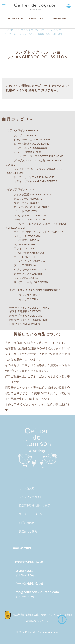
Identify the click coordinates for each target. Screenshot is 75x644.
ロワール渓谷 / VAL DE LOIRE (27, 144)
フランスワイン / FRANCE (20, 130)
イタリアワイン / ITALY (18, 189)
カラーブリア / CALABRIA (25, 274)
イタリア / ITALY (22, 299)
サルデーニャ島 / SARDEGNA (27, 282)
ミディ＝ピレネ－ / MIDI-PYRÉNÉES (32, 181)
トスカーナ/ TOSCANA (23, 236)
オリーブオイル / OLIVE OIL (23, 316)
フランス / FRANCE (24, 295)
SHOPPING (60, 18)
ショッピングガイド (30, 497)
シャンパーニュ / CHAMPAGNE (28, 139)
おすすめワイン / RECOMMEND (25, 320)
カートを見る (27, 488)
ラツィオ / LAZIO (20, 248)
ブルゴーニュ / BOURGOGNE (27, 148)
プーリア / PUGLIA (21, 265)
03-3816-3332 (25, 571)
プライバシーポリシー (32, 514)
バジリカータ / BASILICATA (26, 269)
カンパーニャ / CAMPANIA (25, 261)
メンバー (24, 479)
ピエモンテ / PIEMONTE (24, 199)
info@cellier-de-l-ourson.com (37, 592)
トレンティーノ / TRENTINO (27, 215)
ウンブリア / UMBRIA (22, 240)
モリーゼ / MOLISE (21, 257)
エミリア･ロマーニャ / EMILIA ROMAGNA (35, 232)
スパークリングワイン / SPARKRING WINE (32, 290)
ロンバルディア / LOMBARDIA (28, 207)
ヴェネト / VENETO (21, 211)
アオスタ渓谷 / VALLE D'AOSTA (29, 194)
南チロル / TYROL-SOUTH (25, 219)
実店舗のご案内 (28, 531)
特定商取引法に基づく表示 (34, 505)
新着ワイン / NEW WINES (22, 324)
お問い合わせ (27, 523)
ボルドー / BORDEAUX (23, 152)
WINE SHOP (16, 18)
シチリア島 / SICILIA (22, 278)
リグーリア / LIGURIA (23, 203)
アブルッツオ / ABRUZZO (25, 253)
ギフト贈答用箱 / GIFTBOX (22, 311)
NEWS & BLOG (38, 18)
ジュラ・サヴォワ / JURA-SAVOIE (30, 177)
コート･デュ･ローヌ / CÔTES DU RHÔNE (35, 156)
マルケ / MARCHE (20, 244)
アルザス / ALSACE (21, 135)
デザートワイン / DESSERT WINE (27, 308)
